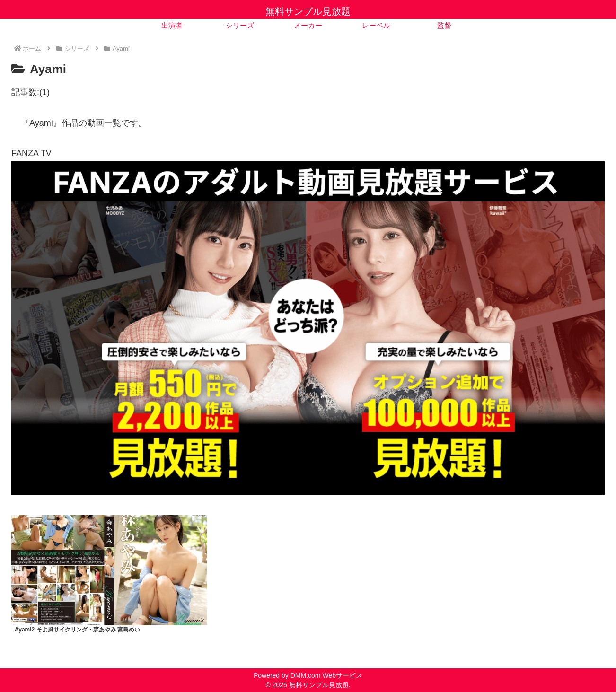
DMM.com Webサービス (326, 675)
